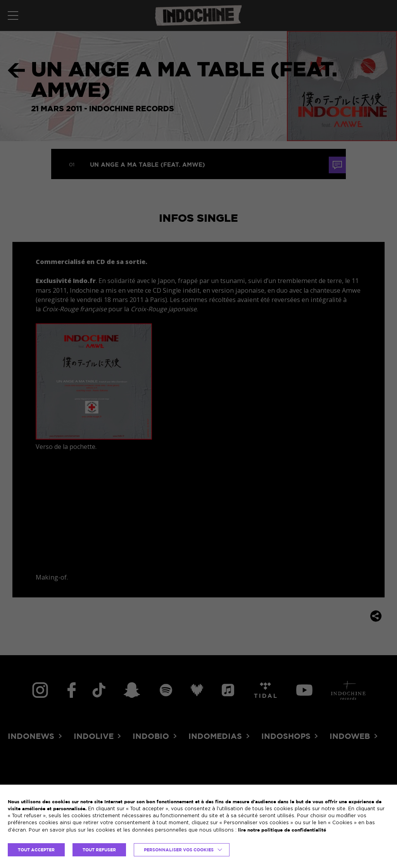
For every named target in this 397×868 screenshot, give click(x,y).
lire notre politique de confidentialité (282, 830)
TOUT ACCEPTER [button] (36, 850)
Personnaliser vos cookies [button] (179, 850)
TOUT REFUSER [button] (99, 850)
